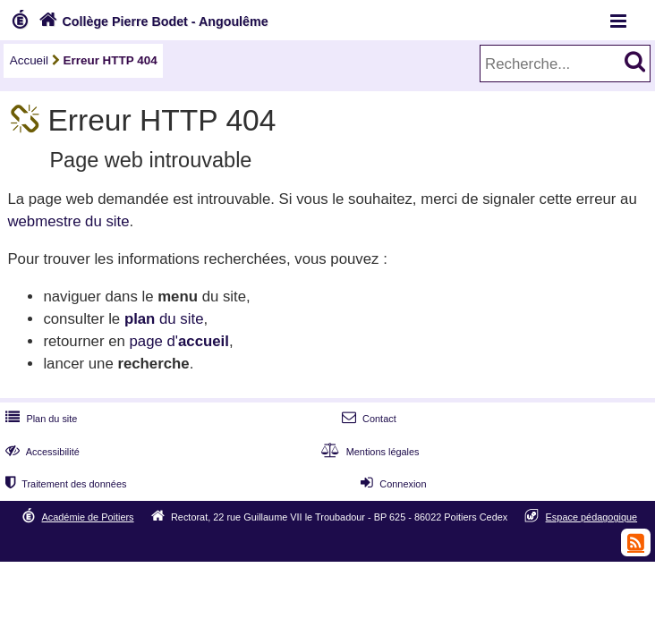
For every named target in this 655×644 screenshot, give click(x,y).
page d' (179, 341)
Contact (367, 419)
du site (164, 319)
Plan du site (39, 419)
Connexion (391, 484)
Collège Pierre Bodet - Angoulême (152, 21)
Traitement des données (64, 484)
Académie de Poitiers (88, 517)
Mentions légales (368, 452)
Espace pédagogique (592, 517)
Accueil (29, 60)
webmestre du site (68, 221)
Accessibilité (41, 452)
